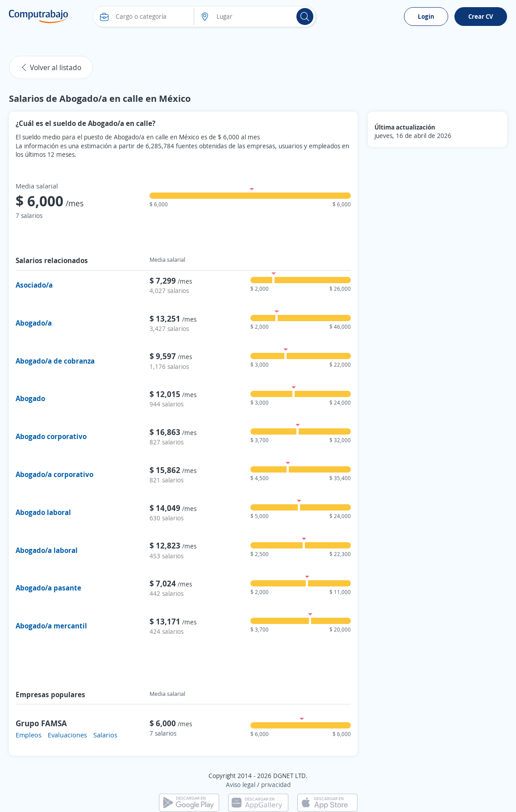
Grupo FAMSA (41, 723)
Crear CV (481, 16)
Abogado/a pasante (48, 588)
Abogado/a (34, 323)
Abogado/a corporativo (54, 474)
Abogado (30, 398)
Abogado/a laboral (47, 550)
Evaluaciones (67, 735)
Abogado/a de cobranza (55, 361)
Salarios (105, 735)
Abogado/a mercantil (51, 626)
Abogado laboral (43, 512)
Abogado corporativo (51, 436)
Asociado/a (34, 285)
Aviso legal (241, 785)
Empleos (29, 735)
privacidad (276, 785)
